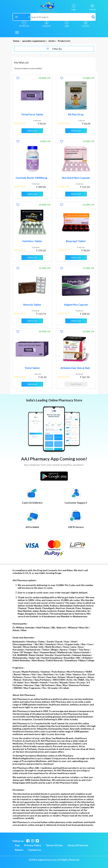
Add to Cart (32, 131)
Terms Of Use (54, 845)
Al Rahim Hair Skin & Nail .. (76, 368)
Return (19, 850)
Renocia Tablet (32, 305)
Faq (17, 845)
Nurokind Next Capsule (76, 178)
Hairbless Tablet (32, 241)
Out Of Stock (76, 384)
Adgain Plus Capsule (76, 305)
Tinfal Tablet (32, 368)
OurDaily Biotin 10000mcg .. (32, 178)
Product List (64, 41)
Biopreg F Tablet (76, 241)
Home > (17, 41)
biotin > (53, 41)
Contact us (35, 850)
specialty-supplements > (35, 41)
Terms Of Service (78, 845)
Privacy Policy (33, 845)
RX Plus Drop (76, 114)
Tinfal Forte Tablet (32, 114)
